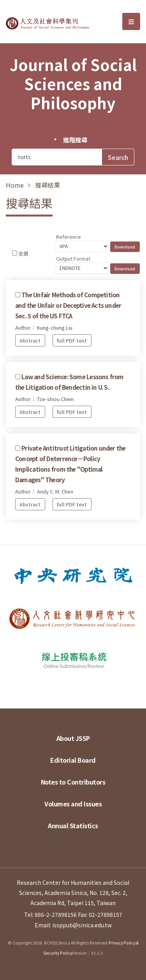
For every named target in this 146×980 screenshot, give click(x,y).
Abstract (30, 340)
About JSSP (73, 738)
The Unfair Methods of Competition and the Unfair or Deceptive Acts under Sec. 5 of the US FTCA (68, 305)
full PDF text (72, 340)
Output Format (73, 258)
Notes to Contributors (73, 782)
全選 (23, 253)
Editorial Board (73, 760)
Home (15, 185)
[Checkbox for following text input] (15, 253)
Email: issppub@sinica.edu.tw (73, 925)
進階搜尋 (75, 140)
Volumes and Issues (73, 804)
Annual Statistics (73, 826)
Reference (69, 237)
